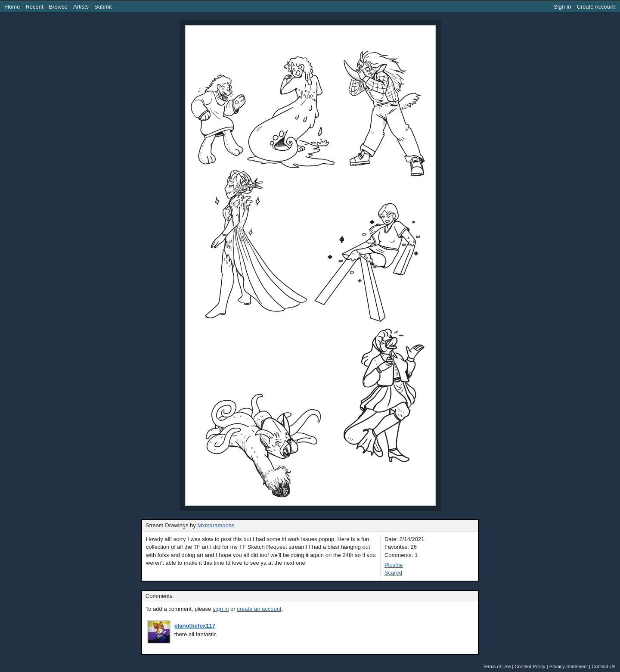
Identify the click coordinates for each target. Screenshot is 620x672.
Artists (81, 7)
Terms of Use (497, 666)
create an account (259, 609)
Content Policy (530, 666)
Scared (393, 573)
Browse (58, 7)
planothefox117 (195, 626)
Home (13, 7)
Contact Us (603, 666)
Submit (103, 7)
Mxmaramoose (216, 525)
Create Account (596, 7)
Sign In (562, 7)
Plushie (394, 565)
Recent (34, 7)
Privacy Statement (569, 666)
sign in (221, 609)
